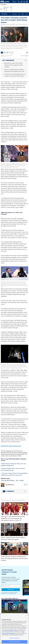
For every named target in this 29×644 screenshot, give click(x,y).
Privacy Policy (14, 593)
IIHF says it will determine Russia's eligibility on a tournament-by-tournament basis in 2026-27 (13, 518)
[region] (14, 629)
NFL (19, 14)
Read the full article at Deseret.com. (11, 446)
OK (27, 615)
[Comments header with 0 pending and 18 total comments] (14, 491)
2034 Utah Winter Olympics (8, 480)
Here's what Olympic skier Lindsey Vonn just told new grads (13, 538)
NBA (23, 14)
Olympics (15, 14)
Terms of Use (8, 593)
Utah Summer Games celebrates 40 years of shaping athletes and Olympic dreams (14, 558)
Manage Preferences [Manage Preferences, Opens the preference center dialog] (14, 638)
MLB (27, 14)
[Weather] (15, 2)
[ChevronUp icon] (25, 60)
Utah (17, 480)
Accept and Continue (14, 642)
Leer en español (24, 56)
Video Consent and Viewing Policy (13, 633)
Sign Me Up (11, 590)
